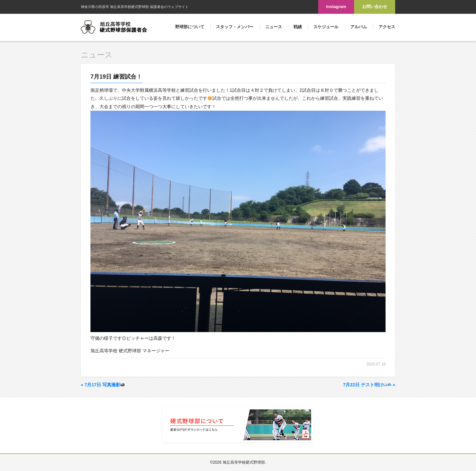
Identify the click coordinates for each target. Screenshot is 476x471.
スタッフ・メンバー (235, 27)
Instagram (336, 7)
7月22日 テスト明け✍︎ (369, 385)
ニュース (274, 27)
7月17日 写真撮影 (103, 385)
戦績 (298, 27)
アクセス (387, 27)
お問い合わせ (375, 7)
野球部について (190, 27)
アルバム (359, 27)
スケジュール (326, 27)
